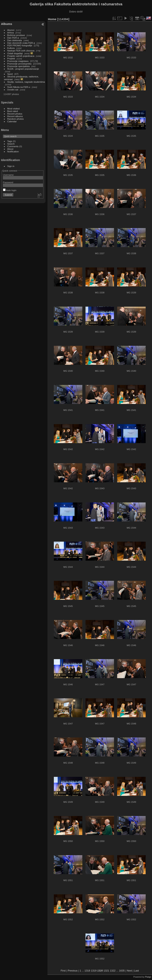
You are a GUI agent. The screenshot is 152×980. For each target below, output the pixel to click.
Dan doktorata (15, 40)
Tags (10, 141)
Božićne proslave (16, 35)
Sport (10, 74)
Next (129, 971)
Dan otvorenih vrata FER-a (21, 43)
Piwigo (148, 977)
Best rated (13, 111)
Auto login (10, 190)
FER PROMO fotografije (20, 45)
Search (11, 144)
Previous (73, 971)
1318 (87, 971)
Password (8, 182)
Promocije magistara (18, 61)
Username (8, 175)
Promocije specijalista (19, 66)
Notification (13, 151)
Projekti (11, 58)
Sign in (11, 166)
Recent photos (15, 114)
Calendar (12, 121)
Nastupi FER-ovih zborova (21, 51)
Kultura (11, 48)
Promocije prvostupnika (19, 64)
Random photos (16, 119)
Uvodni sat (13, 90)
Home (52, 19)
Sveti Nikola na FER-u (19, 87)
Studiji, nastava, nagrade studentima (26, 82)
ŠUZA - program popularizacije (23, 69)
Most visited (13, 109)
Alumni (11, 30)
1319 (94, 971)
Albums (7, 24)
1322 (113, 971)
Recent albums (15, 116)
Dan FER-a (13, 38)
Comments (13, 146)
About (10, 149)
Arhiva (11, 33)
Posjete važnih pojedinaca (21, 56)
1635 (122, 971)
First (63, 971)
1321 (106, 971)
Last (136, 971)
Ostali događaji (15, 53)
